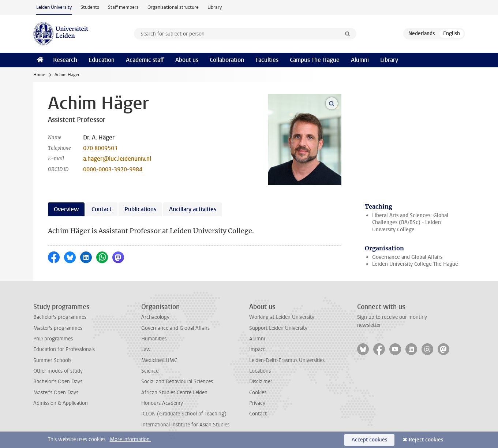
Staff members (123, 7)
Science (150, 371)
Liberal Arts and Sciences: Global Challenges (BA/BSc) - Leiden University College (410, 223)
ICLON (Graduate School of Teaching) (184, 414)
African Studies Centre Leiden (174, 393)
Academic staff (145, 60)
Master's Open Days (56, 393)
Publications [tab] (140, 209)
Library (215, 7)
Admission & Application (61, 403)
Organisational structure (173, 7)
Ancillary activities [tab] (193, 209)
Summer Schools (52, 360)
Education (102, 60)
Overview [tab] (66, 209)
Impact (257, 349)
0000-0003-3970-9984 (113, 169)
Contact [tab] (102, 209)
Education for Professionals (64, 349)
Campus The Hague (315, 60)
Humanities (154, 339)
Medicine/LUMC (159, 360)
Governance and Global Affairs (407, 257)
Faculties (267, 60)
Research (65, 60)
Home (39, 75)
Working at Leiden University (282, 317)
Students (90, 7)
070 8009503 (100, 148)
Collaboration (227, 60)
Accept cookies (369, 440)
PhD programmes (53, 339)
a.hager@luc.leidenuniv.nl (117, 159)
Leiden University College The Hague (415, 264)
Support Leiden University (278, 328)
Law (146, 349)
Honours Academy (162, 403)
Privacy (257, 403)
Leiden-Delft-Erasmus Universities (287, 360)
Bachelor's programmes (60, 317)
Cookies (258, 393)
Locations (260, 371)
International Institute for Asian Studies (185, 425)
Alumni (360, 60)
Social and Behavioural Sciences (177, 382)
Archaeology (155, 317)
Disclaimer (261, 382)
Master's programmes (58, 328)
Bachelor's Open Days (58, 382)
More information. (130, 439)
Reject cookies (426, 440)
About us (187, 60)
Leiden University (54, 7)
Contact (258, 414)
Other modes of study (58, 371)
